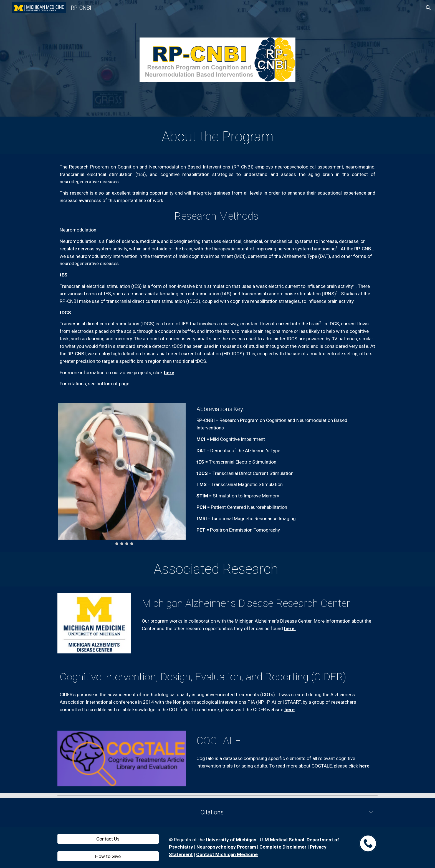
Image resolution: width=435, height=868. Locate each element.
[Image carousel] (122, 474)
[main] (217, 137)
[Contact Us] (108, 839)
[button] (428, 8)
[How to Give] (108, 856)
